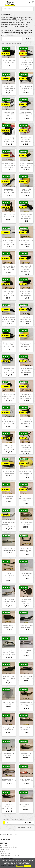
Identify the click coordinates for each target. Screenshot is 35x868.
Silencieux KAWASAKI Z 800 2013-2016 (26, 626)
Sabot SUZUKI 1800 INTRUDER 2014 (9, 216)
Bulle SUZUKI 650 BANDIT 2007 (9, 498)
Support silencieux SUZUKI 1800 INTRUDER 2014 (9, 242)
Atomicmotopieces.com (8, 835)
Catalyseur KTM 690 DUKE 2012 (26, 523)
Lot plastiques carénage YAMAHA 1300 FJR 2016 (9, 88)
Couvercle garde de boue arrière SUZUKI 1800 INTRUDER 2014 (9, 319)
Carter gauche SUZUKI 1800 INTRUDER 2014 (9, 447)
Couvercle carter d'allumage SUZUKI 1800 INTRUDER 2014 (26, 396)
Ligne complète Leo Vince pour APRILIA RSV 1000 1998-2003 (9, 653)
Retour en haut (25, 828)
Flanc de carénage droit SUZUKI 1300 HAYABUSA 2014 (9, 140)
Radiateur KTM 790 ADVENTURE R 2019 (9, 62)
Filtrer (28, 39)
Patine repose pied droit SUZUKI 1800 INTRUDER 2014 (26, 422)
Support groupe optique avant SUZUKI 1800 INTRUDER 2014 (26, 448)
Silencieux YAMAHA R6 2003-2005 (26, 806)
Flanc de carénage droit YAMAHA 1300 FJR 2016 (26, 88)
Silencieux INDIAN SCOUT (26, 652)
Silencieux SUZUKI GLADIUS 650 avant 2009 (9, 678)
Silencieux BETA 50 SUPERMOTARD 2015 (26, 780)
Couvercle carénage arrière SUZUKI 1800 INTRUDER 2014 (9, 268)
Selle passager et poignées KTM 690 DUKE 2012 (26, 601)
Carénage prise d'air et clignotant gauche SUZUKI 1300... (9, 165)
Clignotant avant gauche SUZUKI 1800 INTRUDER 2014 (9, 422)
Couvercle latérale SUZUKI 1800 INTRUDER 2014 (9, 345)
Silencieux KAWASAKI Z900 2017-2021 (9, 626)
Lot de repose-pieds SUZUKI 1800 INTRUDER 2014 (26, 370)
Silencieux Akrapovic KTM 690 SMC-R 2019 (26, 677)
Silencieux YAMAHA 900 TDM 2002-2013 (26, 729)
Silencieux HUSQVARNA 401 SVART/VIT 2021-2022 (9, 807)
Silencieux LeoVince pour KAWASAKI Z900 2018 (26, 704)
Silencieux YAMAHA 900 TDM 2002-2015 (9, 549)
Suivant (29, 823)
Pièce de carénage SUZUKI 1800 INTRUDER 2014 (26, 294)
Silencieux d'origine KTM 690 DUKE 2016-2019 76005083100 (9, 524)
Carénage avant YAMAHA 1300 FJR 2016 (9, 114)
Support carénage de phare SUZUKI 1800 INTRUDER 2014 (26, 165)
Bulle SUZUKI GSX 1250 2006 (26, 575)
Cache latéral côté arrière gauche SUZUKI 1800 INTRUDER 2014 (26, 269)
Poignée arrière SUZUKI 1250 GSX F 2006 (26, 550)
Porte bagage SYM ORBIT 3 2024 (9, 729)
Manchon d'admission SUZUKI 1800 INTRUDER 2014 (26, 242)
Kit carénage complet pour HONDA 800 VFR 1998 (26, 473)
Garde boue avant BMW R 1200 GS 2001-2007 (26, 114)
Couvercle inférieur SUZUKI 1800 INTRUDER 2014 (26, 217)
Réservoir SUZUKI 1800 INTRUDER (9, 472)
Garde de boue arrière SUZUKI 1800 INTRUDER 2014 (9, 191)
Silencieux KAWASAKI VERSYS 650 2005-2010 (9, 780)
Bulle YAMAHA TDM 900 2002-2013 (9, 754)
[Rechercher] (17, 9)
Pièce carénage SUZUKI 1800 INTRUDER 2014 (9, 294)
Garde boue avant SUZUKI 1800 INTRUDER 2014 (9, 370)
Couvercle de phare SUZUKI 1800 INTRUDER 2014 (26, 345)
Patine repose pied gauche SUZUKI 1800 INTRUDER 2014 (9, 396)
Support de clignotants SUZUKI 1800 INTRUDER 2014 (26, 319)
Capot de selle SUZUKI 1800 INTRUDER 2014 (26, 191)
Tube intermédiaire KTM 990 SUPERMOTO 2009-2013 (26, 499)
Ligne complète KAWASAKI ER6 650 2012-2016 (9, 601)
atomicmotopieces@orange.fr (11, 855)
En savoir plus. (20, 866)
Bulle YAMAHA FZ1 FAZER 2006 (9, 703)
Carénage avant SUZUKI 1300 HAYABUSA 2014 (26, 140)
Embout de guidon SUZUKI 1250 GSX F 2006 (9, 576)
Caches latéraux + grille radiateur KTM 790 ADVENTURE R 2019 (26, 64)
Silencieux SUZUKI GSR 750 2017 (26, 754)
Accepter (28, 866)
